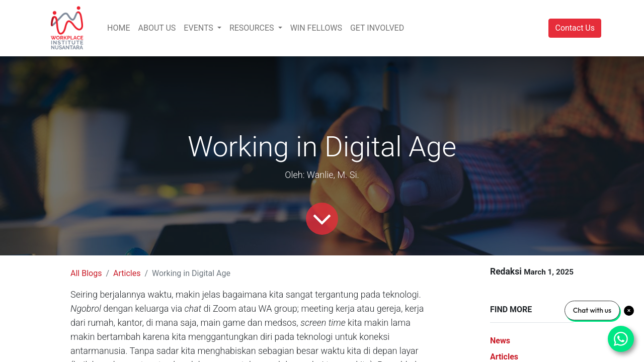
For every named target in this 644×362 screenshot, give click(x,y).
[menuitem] (118, 28)
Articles (127, 273)
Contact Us (575, 28)
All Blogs (86, 273)
